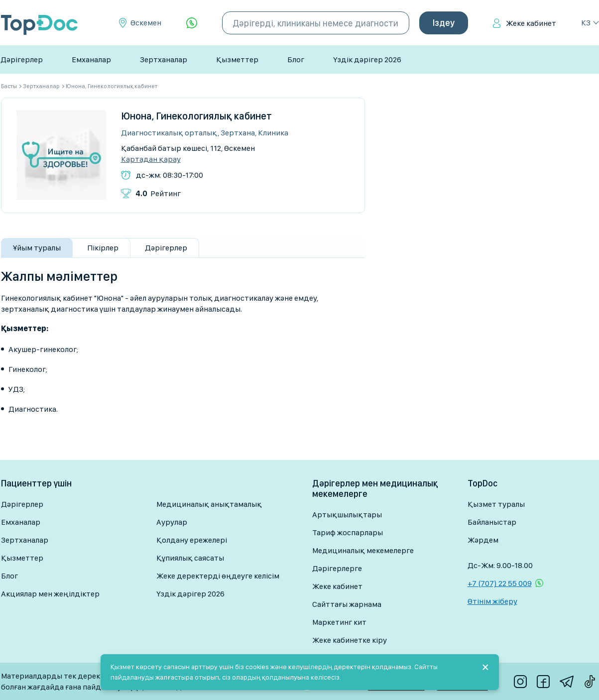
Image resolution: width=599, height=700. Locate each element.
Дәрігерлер (22, 59)
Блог (296, 59)
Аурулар (172, 522)
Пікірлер (103, 248)
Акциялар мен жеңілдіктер (50, 594)
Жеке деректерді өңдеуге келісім (218, 576)
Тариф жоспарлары (348, 532)
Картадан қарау (151, 159)
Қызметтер (237, 59)
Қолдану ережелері (192, 540)
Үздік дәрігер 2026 (367, 59)
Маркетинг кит (339, 622)
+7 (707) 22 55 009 (500, 583)
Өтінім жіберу (492, 601)
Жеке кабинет (531, 23)
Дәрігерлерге (337, 568)
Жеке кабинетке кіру (350, 640)
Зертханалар (164, 59)
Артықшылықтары (347, 515)
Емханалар (91, 59)
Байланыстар (492, 522)
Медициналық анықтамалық (209, 504)
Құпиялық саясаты (190, 558)
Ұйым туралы (37, 248)
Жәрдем (483, 540)
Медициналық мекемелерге (363, 550)
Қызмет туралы (496, 504)
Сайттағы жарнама (347, 604)
